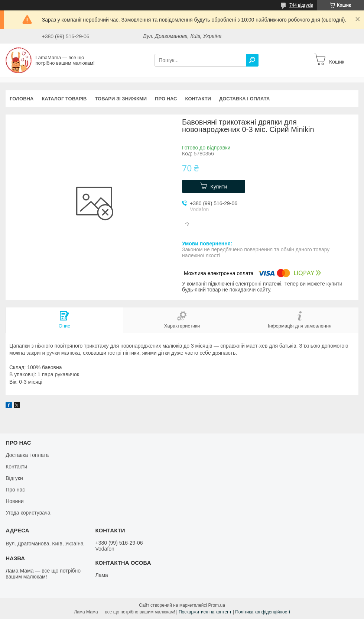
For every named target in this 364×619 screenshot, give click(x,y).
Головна (22, 99)
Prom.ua (217, 605)
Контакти (198, 99)
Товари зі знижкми (121, 99)
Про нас (166, 99)
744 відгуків (301, 5)
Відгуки (14, 478)
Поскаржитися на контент (205, 612)
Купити (219, 187)
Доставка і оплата (244, 99)
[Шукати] (252, 60)
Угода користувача (28, 513)
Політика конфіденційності (263, 612)
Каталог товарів (64, 99)
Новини (15, 501)
